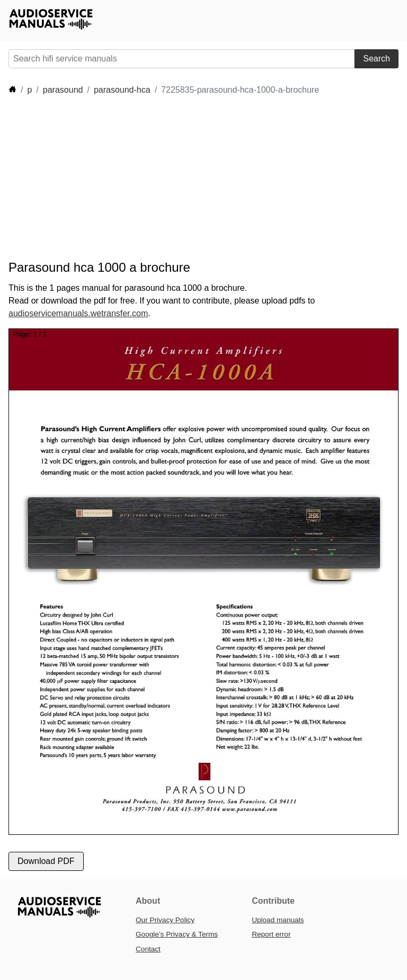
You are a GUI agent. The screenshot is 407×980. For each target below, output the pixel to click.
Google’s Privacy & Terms (177, 934)
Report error (271, 934)
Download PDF (46, 861)
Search (377, 59)
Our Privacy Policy (165, 920)
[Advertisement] (201, 178)
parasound (63, 90)
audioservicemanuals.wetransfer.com (78, 313)
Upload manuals (278, 920)
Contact (148, 949)
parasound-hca (122, 90)
